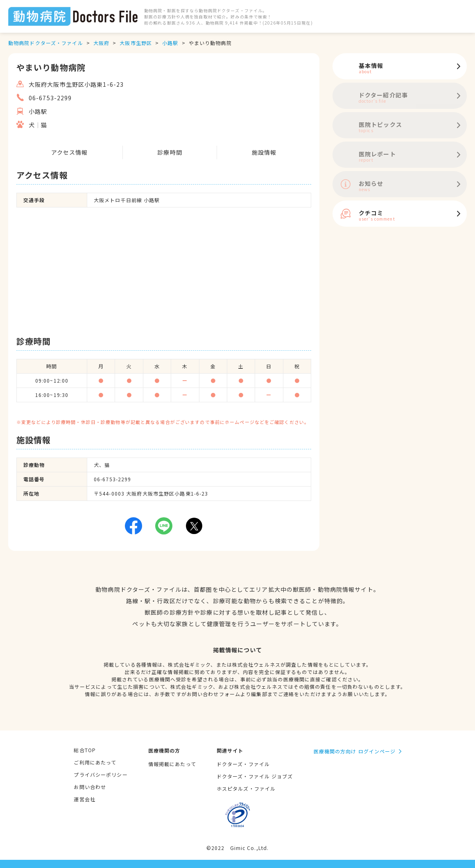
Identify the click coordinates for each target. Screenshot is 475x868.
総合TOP (85, 750)
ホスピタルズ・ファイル (246, 788)
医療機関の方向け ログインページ (355, 751)
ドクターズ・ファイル (243, 764)
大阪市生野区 (136, 43)
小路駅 (170, 43)
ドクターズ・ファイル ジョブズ (255, 776)
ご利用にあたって (95, 762)
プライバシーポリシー (101, 774)
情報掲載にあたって (172, 764)
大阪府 (101, 43)
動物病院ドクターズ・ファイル (46, 43)
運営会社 (84, 799)
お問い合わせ (90, 787)
